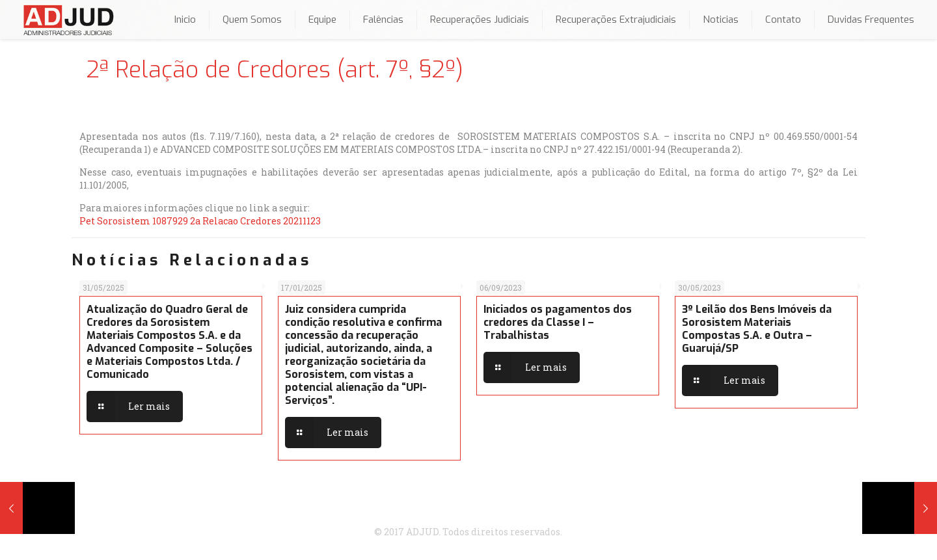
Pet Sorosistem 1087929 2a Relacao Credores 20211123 (200, 221)
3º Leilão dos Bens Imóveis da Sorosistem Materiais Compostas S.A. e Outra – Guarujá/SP (757, 329)
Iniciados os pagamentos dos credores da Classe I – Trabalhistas (558, 322)
